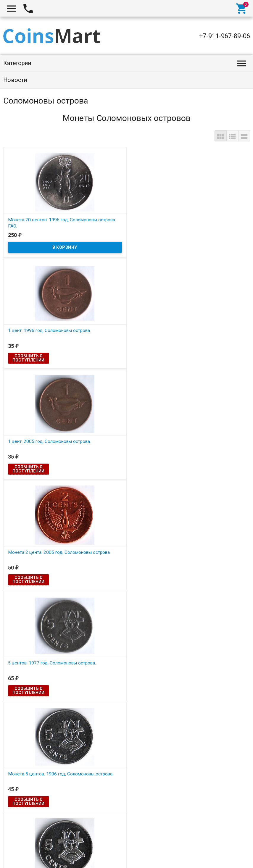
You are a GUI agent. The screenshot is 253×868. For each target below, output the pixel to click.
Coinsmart (17, 857)
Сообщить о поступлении (111, 247)
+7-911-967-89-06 (225, 36)
